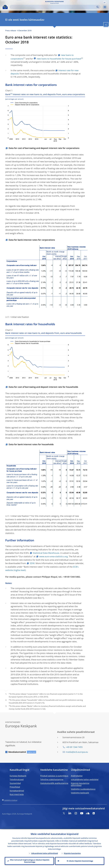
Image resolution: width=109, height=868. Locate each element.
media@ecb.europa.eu (77, 752)
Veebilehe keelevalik (80, 793)
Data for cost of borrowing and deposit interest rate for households (43, 387)
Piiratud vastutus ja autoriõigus (54, 776)
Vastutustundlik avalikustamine (54, 783)
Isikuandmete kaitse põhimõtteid (45, 853)
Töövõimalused (17, 779)
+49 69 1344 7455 (74, 747)
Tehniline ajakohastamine (52, 779)
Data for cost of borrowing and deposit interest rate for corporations (44, 148)
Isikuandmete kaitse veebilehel (85, 779)
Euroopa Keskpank (18, 776)
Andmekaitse (77, 776)
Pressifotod (15, 787)
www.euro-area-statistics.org (53, 556)
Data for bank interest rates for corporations (32, 240)
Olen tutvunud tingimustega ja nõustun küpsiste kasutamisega (29, 861)
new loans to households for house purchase (59, 59)
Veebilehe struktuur (11, 800)
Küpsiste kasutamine (72, 853)
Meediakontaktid (17, 752)
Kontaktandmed (17, 791)
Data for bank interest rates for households (31, 444)
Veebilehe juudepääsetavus (83, 789)
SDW (32, 563)
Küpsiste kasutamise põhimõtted (80, 784)
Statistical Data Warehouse (46, 553)
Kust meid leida (17, 794)
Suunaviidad (15, 783)
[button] (105, 2)
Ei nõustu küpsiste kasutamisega (80, 861)
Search (98, 7)
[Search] (53, 7)
